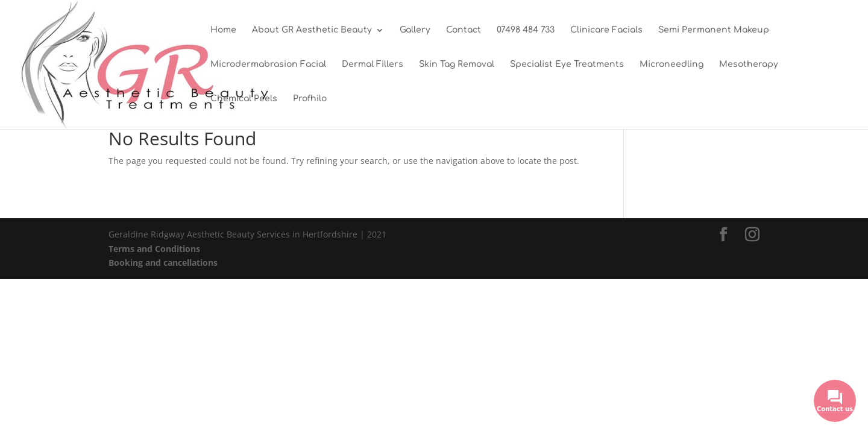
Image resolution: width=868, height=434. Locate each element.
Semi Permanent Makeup (714, 30)
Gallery (415, 30)
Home (223, 30)
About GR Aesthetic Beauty (312, 30)
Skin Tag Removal (457, 64)
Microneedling (671, 64)
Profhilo (310, 99)
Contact (464, 30)
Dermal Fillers (373, 64)
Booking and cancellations (163, 263)
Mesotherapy (749, 64)
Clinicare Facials (606, 30)
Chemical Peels (244, 99)
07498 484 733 (526, 30)
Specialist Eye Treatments (567, 64)
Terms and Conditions (154, 249)
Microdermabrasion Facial (268, 64)
